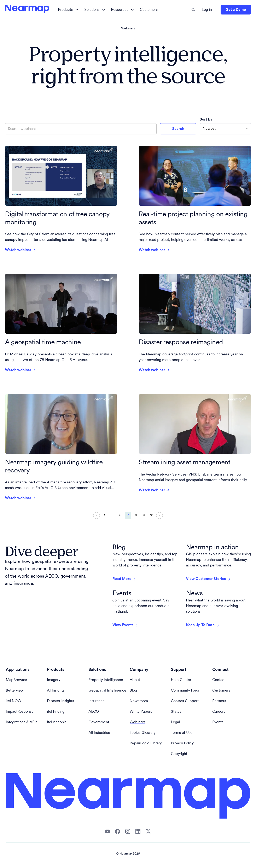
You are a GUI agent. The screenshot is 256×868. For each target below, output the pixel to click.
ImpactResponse (20, 712)
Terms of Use (182, 733)
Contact (219, 680)
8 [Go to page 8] (136, 515)
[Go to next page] (159, 515)
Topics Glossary (143, 733)
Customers (149, 10)
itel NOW (14, 701)
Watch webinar (21, 250)
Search (178, 129)
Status (176, 712)
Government (99, 722)
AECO (94, 712)
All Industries (99, 733)
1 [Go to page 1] (104, 515)
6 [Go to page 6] (120, 515)
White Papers (141, 712)
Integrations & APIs (22, 722)
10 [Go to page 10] (152, 515)
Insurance (97, 701)
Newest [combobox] (209, 129)
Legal (175, 722)
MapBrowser (16, 680)
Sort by (206, 120)
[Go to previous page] (97, 515)
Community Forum (186, 691)
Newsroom (139, 701)
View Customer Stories (208, 579)
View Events (125, 625)
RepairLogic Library (146, 743)
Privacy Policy (182, 743)
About (135, 680)
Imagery (54, 680)
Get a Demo (236, 10)
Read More (124, 579)
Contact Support (185, 701)
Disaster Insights (60, 701)
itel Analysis (57, 722)
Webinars (128, 29)
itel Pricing (56, 712)
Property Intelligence (106, 680)
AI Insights (56, 691)
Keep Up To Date (203, 625)
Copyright (179, 754)
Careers (219, 712)
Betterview (15, 691)
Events (218, 722)
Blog (133, 691)
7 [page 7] (128, 515)
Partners (219, 701)
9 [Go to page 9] (144, 515)
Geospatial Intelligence (107, 691)
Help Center (181, 680)
